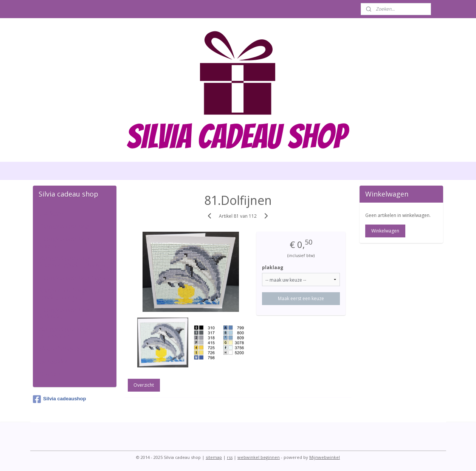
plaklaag (273, 267)
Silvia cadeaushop (59, 399)
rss (230, 457)
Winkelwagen (385, 231)
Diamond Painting (64, 227)
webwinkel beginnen (259, 457)
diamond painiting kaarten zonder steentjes (74, 263)
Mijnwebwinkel (325, 457)
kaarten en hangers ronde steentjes (67, 294)
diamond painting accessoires (63, 333)
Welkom (51, 214)
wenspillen (54, 362)
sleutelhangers (59, 349)
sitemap (214, 457)
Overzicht (144, 385)
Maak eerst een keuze (301, 298)
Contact (50, 375)
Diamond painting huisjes (74, 279)
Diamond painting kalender (64, 314)
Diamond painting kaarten (64, 243)
